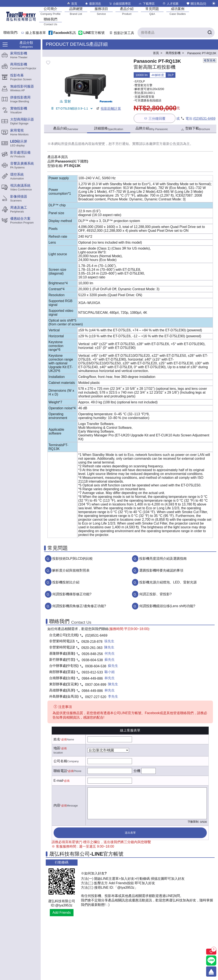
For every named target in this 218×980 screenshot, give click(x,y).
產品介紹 (66, 129)
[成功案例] (178, 11)
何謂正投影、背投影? (155, 594)
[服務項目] (101, 11)
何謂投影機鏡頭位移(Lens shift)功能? (167, 606)
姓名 (57, 739)
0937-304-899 (96, 685)
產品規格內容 (81, 144)
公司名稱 (60, 761)
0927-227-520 (96, 697)
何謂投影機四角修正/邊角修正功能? (79, 606)
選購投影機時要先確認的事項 (161, 570)
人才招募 (170, 3)
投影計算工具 (121, 33)
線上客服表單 (36, 33)
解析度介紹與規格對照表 (71, 570)
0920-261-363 (92, 648)
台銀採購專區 (120, 3)
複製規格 (210, 60)
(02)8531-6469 (204, 119)
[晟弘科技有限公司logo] (21, 21)
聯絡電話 (60, 771)
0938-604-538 (92, 660)
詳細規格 (109, 129)
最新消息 (93, 3)
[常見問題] (152, 11)
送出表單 (130, 833)
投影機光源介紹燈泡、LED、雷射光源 (168, 582)
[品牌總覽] (76, 11)
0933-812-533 (92, 672)
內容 (57, 805)
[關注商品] (211, 952)
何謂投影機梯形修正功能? (72, 594)
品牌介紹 (152, 129)
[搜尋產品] (176, 33)
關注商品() (196, 3)
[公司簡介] (50, 11)
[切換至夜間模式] (214, 3)
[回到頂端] (211, 972)
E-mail (58, 781)
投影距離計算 (108, 109)
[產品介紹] (127, 11)
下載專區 (146, 3)
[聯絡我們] (50, 22)
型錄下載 (195, 129)
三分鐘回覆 (155, 118)
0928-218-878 (92, 642)
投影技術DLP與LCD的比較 (73, 559)
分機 (137, 771)
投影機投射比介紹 (66, 582)
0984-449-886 (92, 678)
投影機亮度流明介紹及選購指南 (163, 559)
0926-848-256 (92, 654)
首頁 (72, 3)
